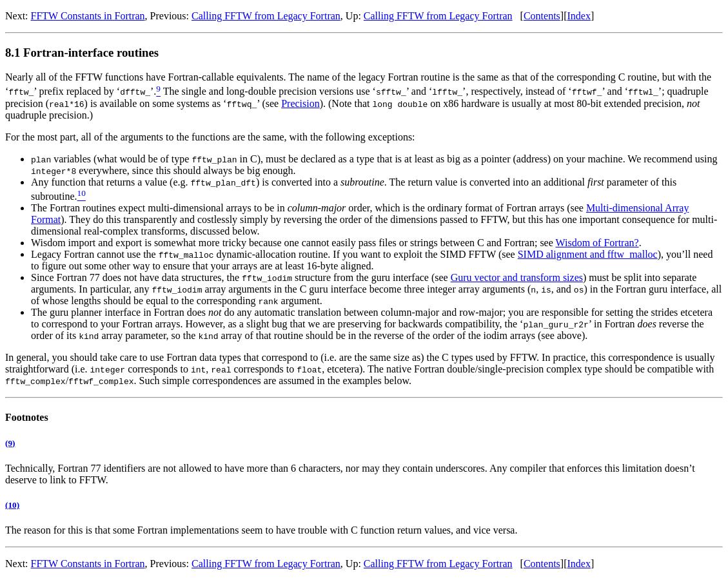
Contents (542, 16)
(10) (12, 505)
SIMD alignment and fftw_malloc (588, 254)
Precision (300, 103)
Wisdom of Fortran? (597, 243)
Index (578, 16)
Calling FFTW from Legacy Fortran (266, 16)
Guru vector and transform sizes (517, 277)
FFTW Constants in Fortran (88, 16)
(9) (10, 443)
